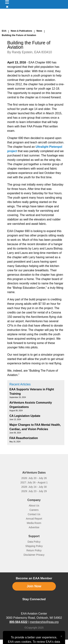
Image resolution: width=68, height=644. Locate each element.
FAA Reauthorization (24, 438)
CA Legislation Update (25, 416)
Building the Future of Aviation (19, 35)
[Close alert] (61, 635)
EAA (4, 31)
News (39, 31)
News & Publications (21, 31)
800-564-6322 (18, 622)
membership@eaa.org (44, 622)
